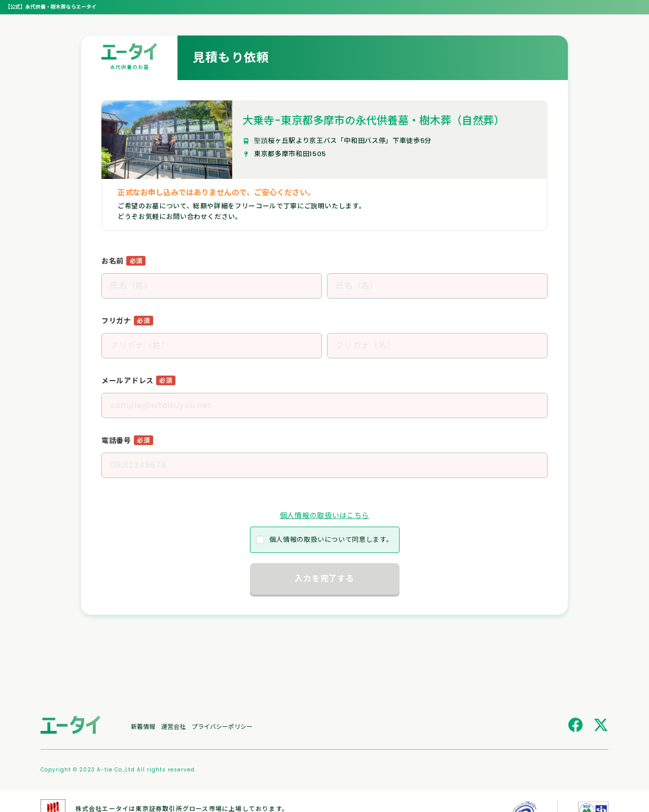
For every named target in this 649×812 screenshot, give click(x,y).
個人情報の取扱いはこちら (324, 515)
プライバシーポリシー (222, 726)
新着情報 (143, 726)
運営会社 (173, 726)
